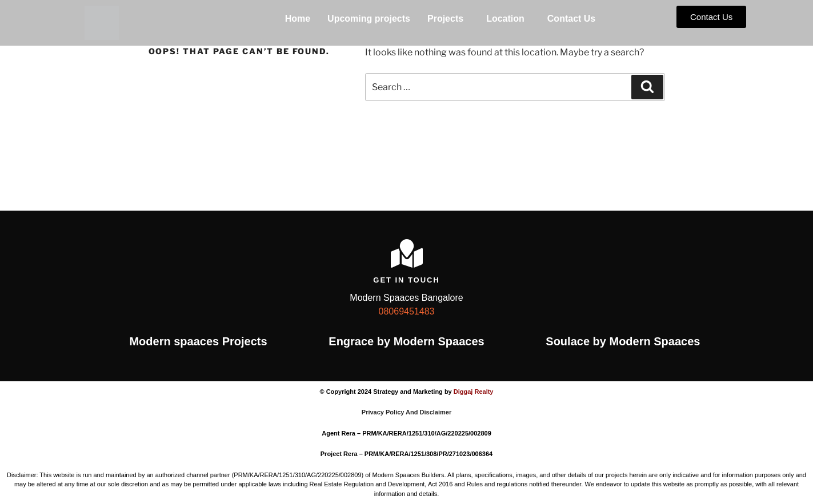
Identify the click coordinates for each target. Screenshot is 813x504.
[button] (448, 19)
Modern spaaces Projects (198, 341)
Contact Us (571, 19)
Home (298, 19)
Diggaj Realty (474, 392)
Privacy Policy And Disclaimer (406, 412)
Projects (445, 19)
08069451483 (407, 311)
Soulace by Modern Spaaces (623, 341)
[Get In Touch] (407, 253)
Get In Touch (406, 280)
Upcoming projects (369, 19)
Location (505, 19)
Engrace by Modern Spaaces (406, 341)
